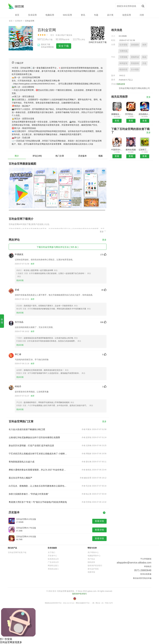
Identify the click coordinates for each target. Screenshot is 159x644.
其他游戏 (135, 63)
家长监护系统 (93, 569)
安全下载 (64, 46)
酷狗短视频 (131, 150)
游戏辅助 (135, 45)
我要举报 (91, 572)
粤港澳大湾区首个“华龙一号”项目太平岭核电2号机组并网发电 (38, 502)
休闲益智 (123, 63)
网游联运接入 (53, 566)
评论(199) (37, 156)
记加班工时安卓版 (145, 150)
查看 (117, 121)
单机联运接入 (53, 569)
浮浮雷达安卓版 (131, 114)
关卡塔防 (135, 70)
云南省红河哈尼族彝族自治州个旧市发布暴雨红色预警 (34, 437)
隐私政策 (121, 84)
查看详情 (99, 521)
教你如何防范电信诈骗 (142, 578)
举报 (2, 321)
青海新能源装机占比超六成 (22, 462)
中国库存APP (117, 150)
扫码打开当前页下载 (98, 42)
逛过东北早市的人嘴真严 (20, 478)
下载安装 (69, 35)
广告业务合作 (53, 562)
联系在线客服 (146, 574)
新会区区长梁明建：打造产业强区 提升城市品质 (31, 446)
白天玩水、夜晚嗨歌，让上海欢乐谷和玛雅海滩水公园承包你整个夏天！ (38, 486)
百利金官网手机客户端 (17, 552)
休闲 (144, 45)
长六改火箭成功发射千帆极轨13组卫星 (27, 429)
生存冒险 (123, 45)
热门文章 (60, 156)
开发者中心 (52, 556)
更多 (103, 231)
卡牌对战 (123, 51)
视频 (101, 156)
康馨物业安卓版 (117, 114)
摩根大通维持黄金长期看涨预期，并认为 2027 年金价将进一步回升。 (38, 470)
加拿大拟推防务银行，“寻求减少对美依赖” (29, 494)
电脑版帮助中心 (94, 556)
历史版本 (82, 156)
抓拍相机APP (145, 114)
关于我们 (51, 552)
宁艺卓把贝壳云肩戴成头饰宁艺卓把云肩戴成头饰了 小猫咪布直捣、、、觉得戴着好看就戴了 (38, 454)
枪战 (144, 57)
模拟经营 (123, 70)
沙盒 (144, 63)
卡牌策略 (123, 57)
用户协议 (91, 559)
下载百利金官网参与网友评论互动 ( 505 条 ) (57, 247)
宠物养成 (135, 57)
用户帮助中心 (93, 552)
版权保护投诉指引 (95, 566)
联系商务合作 (53, 559)
